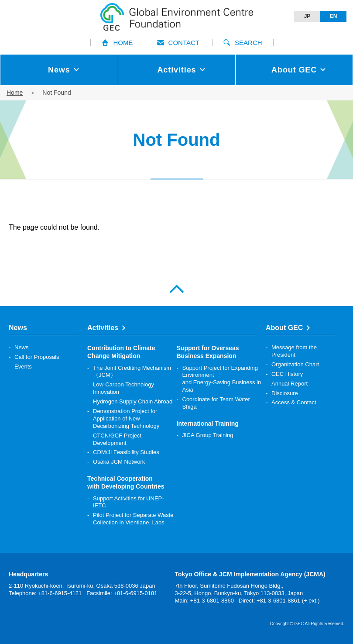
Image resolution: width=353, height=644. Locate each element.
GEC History (287, 374)
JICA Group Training (208, 435)
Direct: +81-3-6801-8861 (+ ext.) (279, 601)
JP (307, 16)
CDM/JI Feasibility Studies (126, 452)
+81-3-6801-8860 (212, 601)
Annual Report (290, 384)
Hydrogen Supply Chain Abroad (133, 401)
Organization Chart (295, 364)
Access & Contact (294, 402)
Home (15, 93)
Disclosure (285, 393)
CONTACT (178, 43)
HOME (117, 43)
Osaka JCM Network (119, 462)
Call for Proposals (37, 357)
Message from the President (294, 351)
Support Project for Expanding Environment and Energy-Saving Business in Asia (222, 379)
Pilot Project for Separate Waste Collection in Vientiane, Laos (133, 519)
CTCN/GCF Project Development (117, 439)
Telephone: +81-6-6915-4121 (45, 593)
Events (23, 367)
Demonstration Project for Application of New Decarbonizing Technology (126, 418)
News (22, 347)
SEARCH (243, 43)
